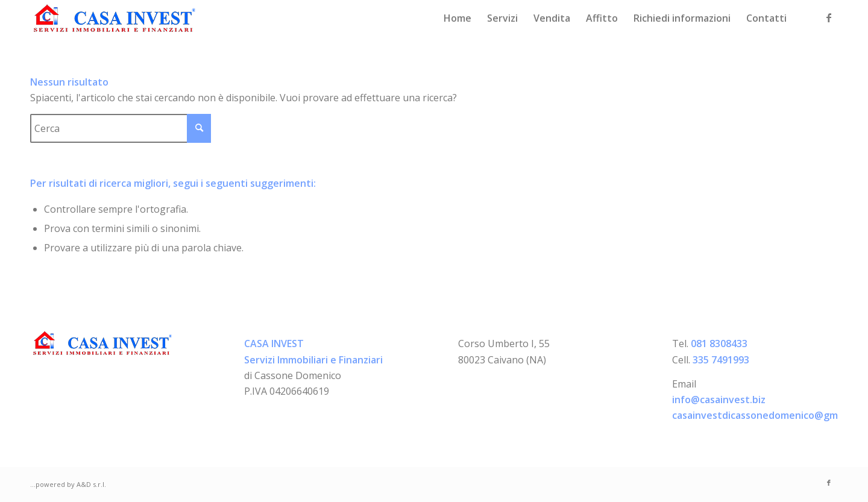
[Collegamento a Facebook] (829, 17)
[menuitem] (458, 18)
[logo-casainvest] (115, 18)
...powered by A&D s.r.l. (68, 484)
